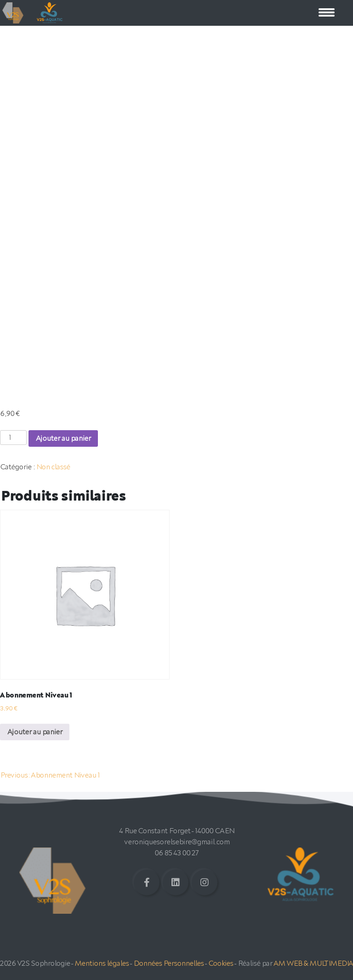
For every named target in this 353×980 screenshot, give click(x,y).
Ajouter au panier (63, 438)
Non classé (53, 467)
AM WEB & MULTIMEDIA (313, 963)
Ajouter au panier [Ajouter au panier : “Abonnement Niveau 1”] (35, 732)
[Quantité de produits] (13, 438)
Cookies (221, 963)
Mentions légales (102, 963)
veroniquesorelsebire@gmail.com (177, 842)
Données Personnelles (168, 963)
